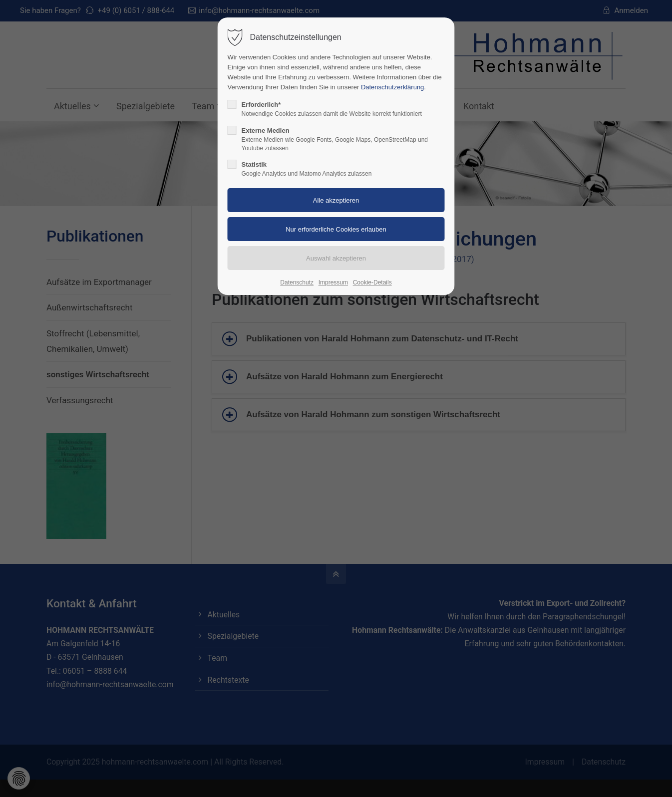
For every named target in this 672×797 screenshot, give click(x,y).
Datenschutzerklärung (392, 87)
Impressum (333, 282)
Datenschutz (297, 282)
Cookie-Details (372, 282)
